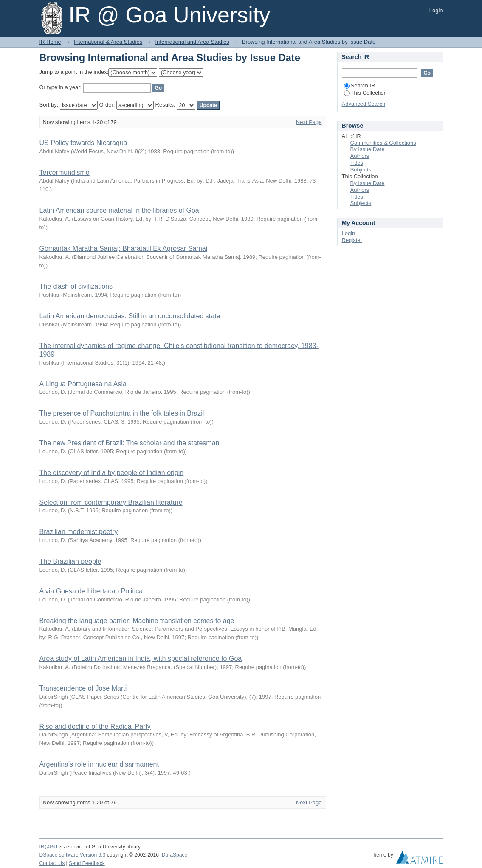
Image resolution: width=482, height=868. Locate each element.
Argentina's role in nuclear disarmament (99, 764)
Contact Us (52, 863)
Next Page (309, 122)
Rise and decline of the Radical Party (95, 726)
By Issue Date (368, 149)
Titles (357, 163)
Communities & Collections (383, 143)
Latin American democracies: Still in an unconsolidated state (130, 316)
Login (436, 10)
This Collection (365, 93)
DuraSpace (175, 855)
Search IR (360, 86)
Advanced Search (364, 104)
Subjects (361, 170)
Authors (360, 156)
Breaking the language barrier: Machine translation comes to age (137, 621)
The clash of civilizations (76, 286)
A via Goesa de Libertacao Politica (91, 591)
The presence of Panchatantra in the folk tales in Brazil (122, 413)
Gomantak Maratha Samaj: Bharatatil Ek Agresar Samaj (124, 249)
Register (352, 240)
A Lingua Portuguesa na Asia (83, 384)
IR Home (50, 42)
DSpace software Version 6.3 (73, 855)
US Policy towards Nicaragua (83, 143)
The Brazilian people (70, 561)
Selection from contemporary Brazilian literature (111, 502)
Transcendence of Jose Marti (83, 688)
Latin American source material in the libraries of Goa (119, 210)
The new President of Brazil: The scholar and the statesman (130, 443)
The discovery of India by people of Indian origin (112, 473)
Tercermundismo (65, 173)
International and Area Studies (192, 42)
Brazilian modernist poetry (79, 532)
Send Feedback (87, 863)
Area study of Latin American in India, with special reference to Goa (141, 659)
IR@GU (49, 847)
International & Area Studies (108, 42)
